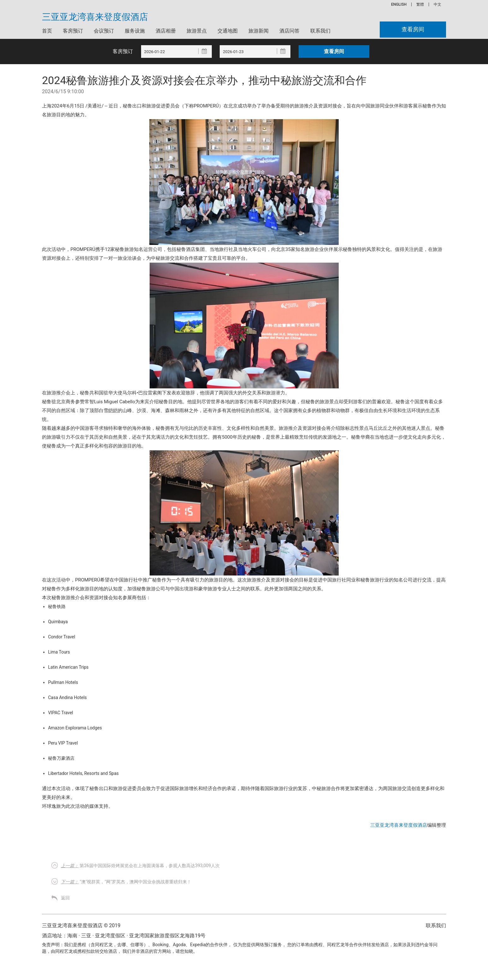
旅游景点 (197, 31)
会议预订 (104, 31)
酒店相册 (166, 31)
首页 (47, 31)
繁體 (420, 4)
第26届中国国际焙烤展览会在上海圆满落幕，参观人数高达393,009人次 (140, 866)
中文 (437, 4)
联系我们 (320, 31)
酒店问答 (289, 31)
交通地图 (228, 31)
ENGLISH (399, 4)
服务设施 (135, 31)
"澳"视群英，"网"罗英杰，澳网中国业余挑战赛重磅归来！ (126, 882)
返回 (65, 898)
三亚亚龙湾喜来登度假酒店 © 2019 (81, 925)
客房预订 (73, 31)
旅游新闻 (259, 31)
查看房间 (413, 30)
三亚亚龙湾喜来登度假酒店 (95, 17)
